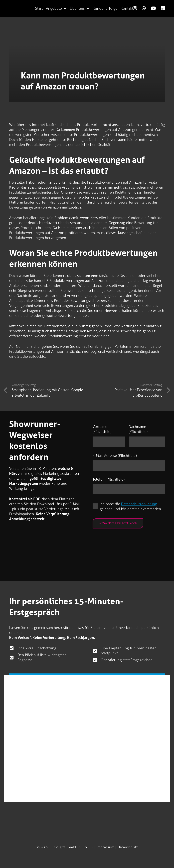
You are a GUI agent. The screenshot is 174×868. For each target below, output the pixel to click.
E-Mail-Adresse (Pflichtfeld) (115, 456)
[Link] (135, 8)
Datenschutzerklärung (139, 504)
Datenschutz (128, 847)
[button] (65, 8)
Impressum (105, 847)
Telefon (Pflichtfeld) (109, 479)
